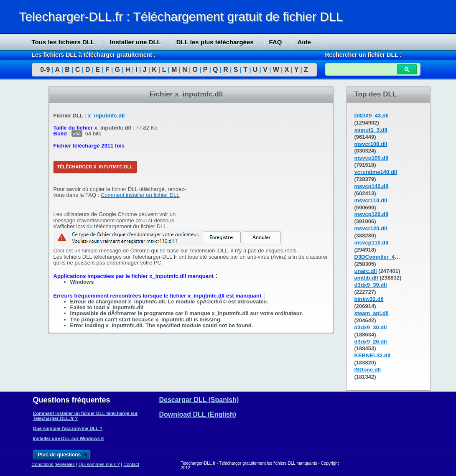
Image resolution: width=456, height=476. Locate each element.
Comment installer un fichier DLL (140, 195)
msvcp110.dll (372, 243)
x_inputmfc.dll (106, 116)
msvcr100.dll (371, 144)
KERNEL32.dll (373, 355)
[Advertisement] (262, 165)
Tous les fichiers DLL (63, 42)
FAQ (276, 42)
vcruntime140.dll (376, 172)
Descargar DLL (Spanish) (199, 400)
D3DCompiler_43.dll (380, 257)
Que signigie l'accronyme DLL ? (68, 428)
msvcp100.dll (372, 158)
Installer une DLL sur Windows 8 (69, 438)
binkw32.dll (369, 299)
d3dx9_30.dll (371, 327)
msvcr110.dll (371, 200)
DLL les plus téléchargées (215, 42)
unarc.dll (366, 271)
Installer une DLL (135, 42)
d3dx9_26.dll (371, 342)
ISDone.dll (368, 370)
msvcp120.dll (372, 214)
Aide (304, 42)
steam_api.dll (372, 313)
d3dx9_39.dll (371, 285)
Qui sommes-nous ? (99, 464)
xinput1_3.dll (371, 130)
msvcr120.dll (371, 228)
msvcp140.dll (372, 186)
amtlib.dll (366, 278)
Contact (131, 464)
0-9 (45, 70)
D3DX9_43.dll (372, 116)
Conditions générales (53, 464)
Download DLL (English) (198, 414)
